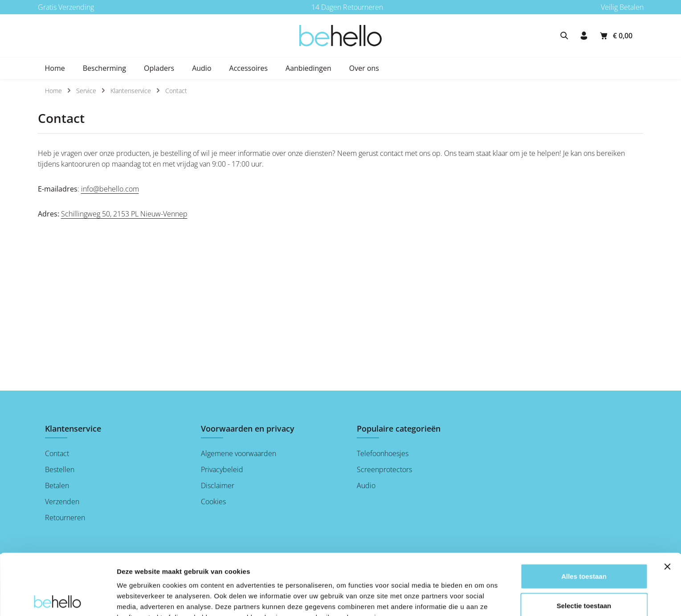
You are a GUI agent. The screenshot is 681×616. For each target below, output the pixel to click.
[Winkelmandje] (616, 36)
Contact (57, 453)
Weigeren (584, 573)
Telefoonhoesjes (383, 453)
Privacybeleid (222, 469)
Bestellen (60, 469)
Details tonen (138, 598)
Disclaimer (218, 485)
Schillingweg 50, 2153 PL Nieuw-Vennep (124, 214)
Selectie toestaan (584, 545)
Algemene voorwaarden (239, 453)
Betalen (57, 485)
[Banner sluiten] (667, 506)
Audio (366, 485)
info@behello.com (110, 189)
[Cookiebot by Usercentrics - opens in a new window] (58, 599)
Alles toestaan (584, 515)
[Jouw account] (584, 36)
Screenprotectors (384, 469)
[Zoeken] (564, 36)
